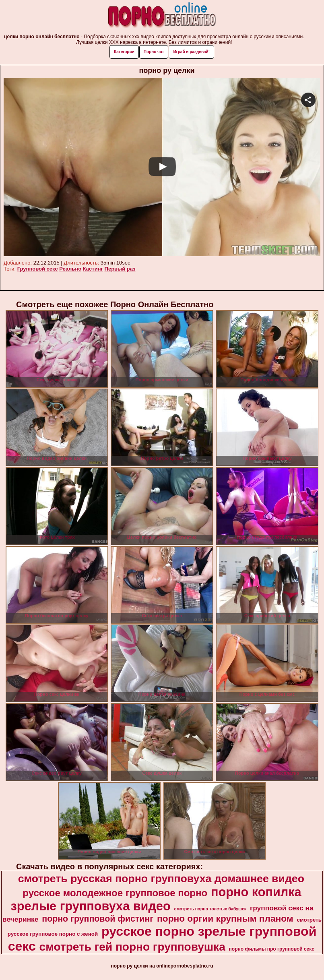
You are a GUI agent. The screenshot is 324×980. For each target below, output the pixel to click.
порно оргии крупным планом (225, 918)
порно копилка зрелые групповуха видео (156, 899)
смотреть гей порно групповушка (132, 947)
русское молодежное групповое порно (115, 893)
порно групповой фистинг (98, 919)
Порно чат (154, 52)
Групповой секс (38, 269)
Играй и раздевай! (191, 52)
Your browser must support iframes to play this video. (162, 167)
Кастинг (93, 269)
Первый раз (120, 269)
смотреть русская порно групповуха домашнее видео (161, 879)
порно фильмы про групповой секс (272, 949)
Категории (124, 52)
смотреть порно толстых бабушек (210, 909)
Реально (70, 269)
